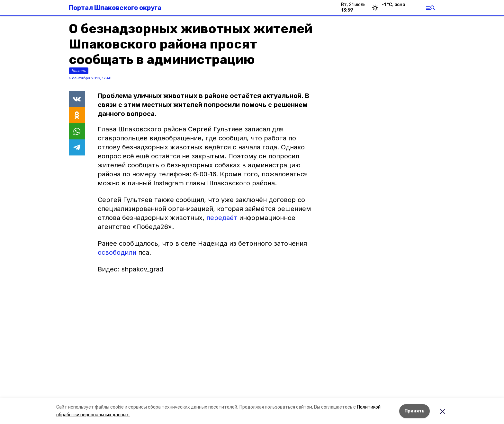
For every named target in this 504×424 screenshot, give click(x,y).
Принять (414, 411)
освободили (117, 252)
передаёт (222, 218)
